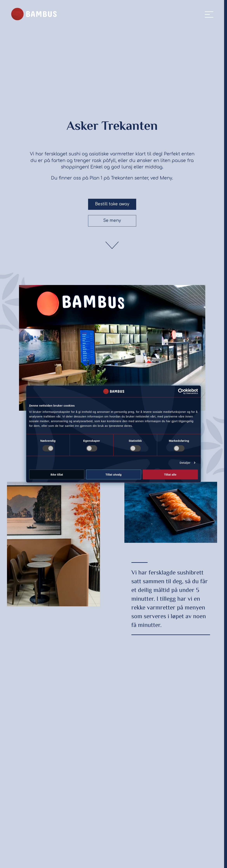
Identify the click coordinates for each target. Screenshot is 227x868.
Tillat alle (170, 474)
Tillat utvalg (113, 474)
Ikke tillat (57, 474)
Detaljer (185, 463)
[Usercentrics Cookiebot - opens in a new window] (181, 391)
